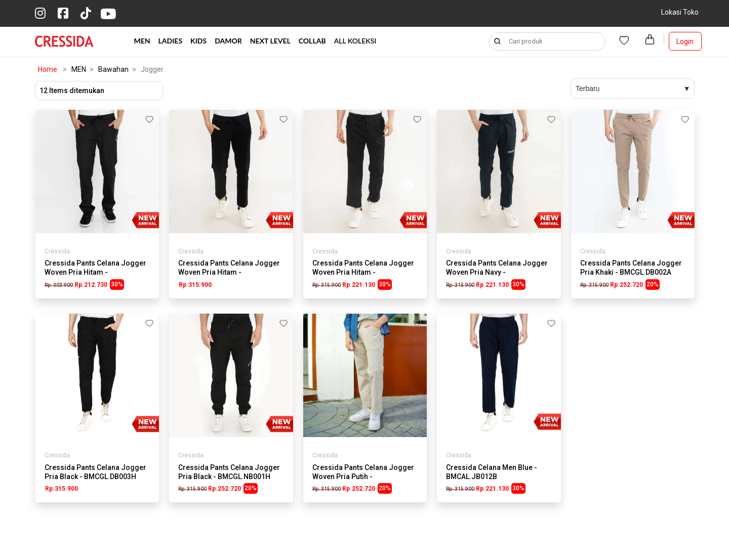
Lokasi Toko (680, 12)
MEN (142, 41)
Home (48, 69)
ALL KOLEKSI (355, 41)
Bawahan (108, 69)
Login (685, 41)
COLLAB (312, 41)
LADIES (171, 41)
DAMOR (228, 41)
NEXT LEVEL (270, 41)
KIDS (198, 41)
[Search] (547, 42)
